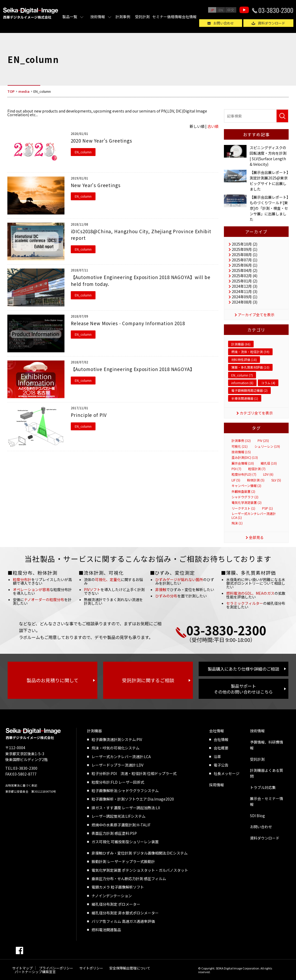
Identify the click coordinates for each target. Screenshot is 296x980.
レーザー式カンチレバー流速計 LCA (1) (254, 516)
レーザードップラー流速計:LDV (117, 765)
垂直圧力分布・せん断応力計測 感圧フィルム (129, 879)
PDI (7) (236, 469)
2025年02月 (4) (245, 276)
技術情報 (98, 17)
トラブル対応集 (263, 787)
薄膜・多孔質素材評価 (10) (250, 367)
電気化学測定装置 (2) (247, 503)
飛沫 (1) (237, 523)
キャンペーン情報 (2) (246, 486)
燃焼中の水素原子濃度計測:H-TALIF (121, 825)
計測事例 (123, 17)
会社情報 (189, 17)
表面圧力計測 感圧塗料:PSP (114, 833)
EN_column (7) (242, 375)
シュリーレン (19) (267, 446)
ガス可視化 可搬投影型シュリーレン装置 (125, 842)
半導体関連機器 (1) (245, 398)
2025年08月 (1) (245, 255)
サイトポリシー (91, 968)
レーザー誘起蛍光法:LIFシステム (119, 816)
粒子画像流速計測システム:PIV (117, 739)
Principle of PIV (89, 415)
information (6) (242, 383)
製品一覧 (70, 17)
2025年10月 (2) (245, 244)
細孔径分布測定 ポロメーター (116, 904)
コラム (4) (268, 383)
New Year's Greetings (96, 185)
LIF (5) (236, 480)
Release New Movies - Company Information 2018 (128, 323)
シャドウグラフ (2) (245, 497)
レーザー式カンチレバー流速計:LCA (121, 757)
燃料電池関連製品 (106, 930)
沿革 (217, 757)
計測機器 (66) (241, 344)
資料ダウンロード (272, 23)
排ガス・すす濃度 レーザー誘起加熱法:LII (126, 808)
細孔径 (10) (269, 463)
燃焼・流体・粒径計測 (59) (250, 352)
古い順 (213, 126)
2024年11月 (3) (245, 291)
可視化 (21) (240, 446)
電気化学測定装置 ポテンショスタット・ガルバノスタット (140, 870)
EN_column (83, 152)
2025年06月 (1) (245, 265)
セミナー (160, 17)
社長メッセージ (227, 773)
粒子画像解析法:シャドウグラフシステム (125, 791)
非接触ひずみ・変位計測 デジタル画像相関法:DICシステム (140, 853)
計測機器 (94, 731)
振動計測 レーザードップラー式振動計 (123, 861)
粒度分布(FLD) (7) (244, 474)
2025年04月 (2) (245, 270)
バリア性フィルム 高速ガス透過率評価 (123, 921)
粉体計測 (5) (256, 480)
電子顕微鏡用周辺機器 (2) (249, 390)
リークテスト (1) (243, 508)
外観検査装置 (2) (243, 491)
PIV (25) (263, 441)
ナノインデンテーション (112, 896)
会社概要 (221, 748)
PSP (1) (267, 508)
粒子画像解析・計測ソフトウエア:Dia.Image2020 (133, 799)
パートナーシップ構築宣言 (35, 972)
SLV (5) (276, 480)
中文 (231, 10)
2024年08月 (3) (245, 302)
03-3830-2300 (276, 10)
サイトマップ (22, 968)
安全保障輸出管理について (130, 968)
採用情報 (217, 785)
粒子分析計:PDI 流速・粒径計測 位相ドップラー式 (134, 773)
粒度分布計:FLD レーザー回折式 (118, 782)
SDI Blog (257, 816)
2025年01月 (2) (245, 281)
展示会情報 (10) (243, 463)
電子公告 (221, 765)
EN (221, 10)
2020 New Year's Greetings (101, 141)
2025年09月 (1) (245, 249)
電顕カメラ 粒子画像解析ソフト (118, 887)
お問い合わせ (224, 23)
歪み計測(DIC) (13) (245, 457)
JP (212, 10)
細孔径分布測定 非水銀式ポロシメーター (125, 913)
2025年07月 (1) (245, 260)
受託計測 (142, 17)
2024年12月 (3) (245, 286)
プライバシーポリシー (56, 968)
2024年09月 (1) (245, 297)
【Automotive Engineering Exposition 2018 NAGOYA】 (133, 369)
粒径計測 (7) (257, 469)
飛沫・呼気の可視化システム (116, 748)
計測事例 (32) (241, 441)
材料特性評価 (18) (244, 360)
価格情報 (174, 17)
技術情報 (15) (241, 452)
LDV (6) (268, 474)
